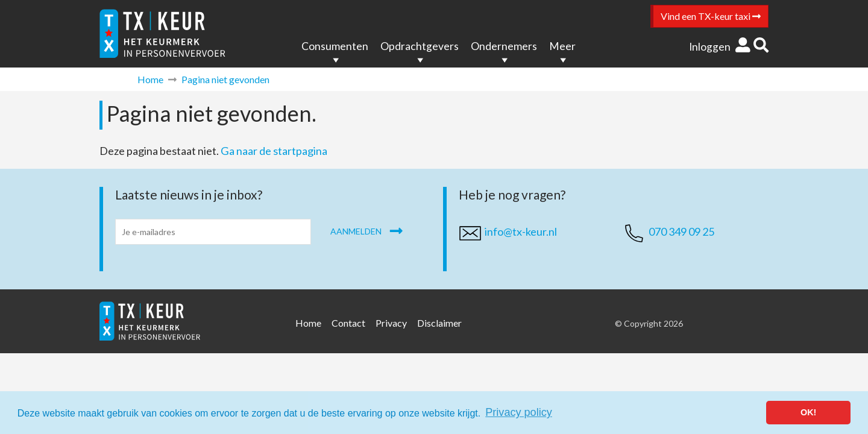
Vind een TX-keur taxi (711, 16)
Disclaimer (439, 323)
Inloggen (720, 47)
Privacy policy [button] (519, 412)
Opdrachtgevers (420, 46)
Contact (348, 323)
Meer (562, 46)
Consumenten (335, 46)
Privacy (391, 323)
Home (150, 79)
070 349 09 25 (681, 231)
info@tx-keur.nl (521, 231)
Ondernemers (504, 46)
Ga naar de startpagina (274, 151)
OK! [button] (808, 412)
